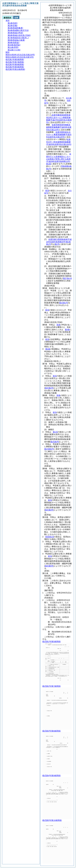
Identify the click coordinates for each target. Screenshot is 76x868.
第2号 (57, 244)
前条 (58, 325)
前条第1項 (50, 537)
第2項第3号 (49, 449)
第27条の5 (67, 278)
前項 (47, 191)
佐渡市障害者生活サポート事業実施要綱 (59, 135)
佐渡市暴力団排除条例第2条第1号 (59, 242)
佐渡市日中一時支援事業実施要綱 (59, 142)
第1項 (55, 432)
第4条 (67, 330)
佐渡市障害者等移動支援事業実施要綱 (59, 127)
